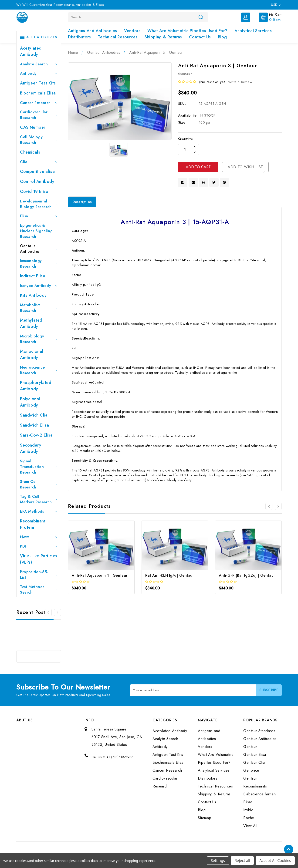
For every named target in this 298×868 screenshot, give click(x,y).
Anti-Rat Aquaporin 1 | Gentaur (100, 575)
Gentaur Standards (259, 731)
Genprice (251, 770)
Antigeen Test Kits (38, 83)
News (39, 537)
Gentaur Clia (254, 762)
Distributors (79, 37)
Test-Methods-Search (39, 590)
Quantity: (186, 139)
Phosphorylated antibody (36, 386)
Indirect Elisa (33, 276)
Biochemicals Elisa (38, 93)
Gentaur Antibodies (39, 249)
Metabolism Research (39, 308)
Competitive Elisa (37, 172)
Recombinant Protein (33, 524)
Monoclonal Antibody (32, 355)
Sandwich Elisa (34, 425)
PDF (39, 546)
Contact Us (200, 37)
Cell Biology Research (39, 140)
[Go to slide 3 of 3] (48, 612)
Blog (222, 37)
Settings (218, 861)
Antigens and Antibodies (93, 31)
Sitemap (205, 818)
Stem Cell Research (39, 484)
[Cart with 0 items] (266, 17)
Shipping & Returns (163, 37)
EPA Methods (39, 511)
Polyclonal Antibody (30, 402)
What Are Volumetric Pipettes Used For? (187, 31)
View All (250, 826)
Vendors (132, 31)
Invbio (248, 810)
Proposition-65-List (39, 575)
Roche (249, 818)
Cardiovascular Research (39, 115)
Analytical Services (253, 31)
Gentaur (250, 747)
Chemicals (30, 152)
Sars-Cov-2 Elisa (36, 435)
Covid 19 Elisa (34, 192)
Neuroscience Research (39, 370)
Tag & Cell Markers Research (39, 499)
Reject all (242, 861)
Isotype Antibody (39, 286)
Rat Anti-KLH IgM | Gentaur (170, 575)
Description (82, 202)
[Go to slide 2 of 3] (58, 612)
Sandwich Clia (34, 415)
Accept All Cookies (275, 861)
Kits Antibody (33, 295)
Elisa (39, 216)
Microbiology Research (39, 339)
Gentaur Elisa (255, 755)
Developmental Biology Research (39, 204)
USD (276, 5)
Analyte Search (39, 64)
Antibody (39, 73)
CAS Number (33, 127)
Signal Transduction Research (39, 467)
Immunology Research (39, 264)
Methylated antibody (31, 323)
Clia (39, 162)
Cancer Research (39, 103)
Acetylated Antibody (31, 51)
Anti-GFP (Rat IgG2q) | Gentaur (247, 575)
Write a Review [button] (240, 82)
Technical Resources (118, 37)
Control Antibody (37, 182)
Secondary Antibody (31, 448)
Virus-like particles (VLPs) (39, 559)
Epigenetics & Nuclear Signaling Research (39, 231)
